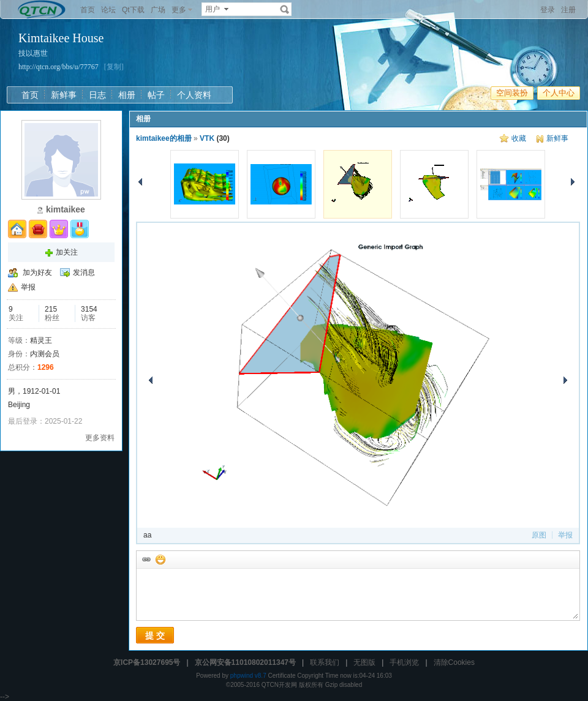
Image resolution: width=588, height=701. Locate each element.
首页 (88, 10)
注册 (568, 10)
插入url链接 (146, 559)
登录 (548, 10)
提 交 (155, 635)
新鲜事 (64, 95)
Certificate (281, 676)
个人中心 (559, 93)
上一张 (140, 182)
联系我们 (325, 662)
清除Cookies (454, 662)
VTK (207, 138)
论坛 (108, 10)
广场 (158, 10)
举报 (28, 287)
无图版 (364, 662)
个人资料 (194, 95)
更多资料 (100, 438)
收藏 (519, 138)
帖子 (156, 95)
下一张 (573, 182)
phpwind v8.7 (248, 676)
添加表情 (160, 559)
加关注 (67, 252)
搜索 (285, 9)
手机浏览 (404, 662)
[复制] (114, 67)
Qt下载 (133, 10)
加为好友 (37, 272)
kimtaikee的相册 (164, 138)
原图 (539, 535)
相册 (127, 95)
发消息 (84, 272)
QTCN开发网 (279, 685)
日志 (97, 95)
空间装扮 (512, 93)
